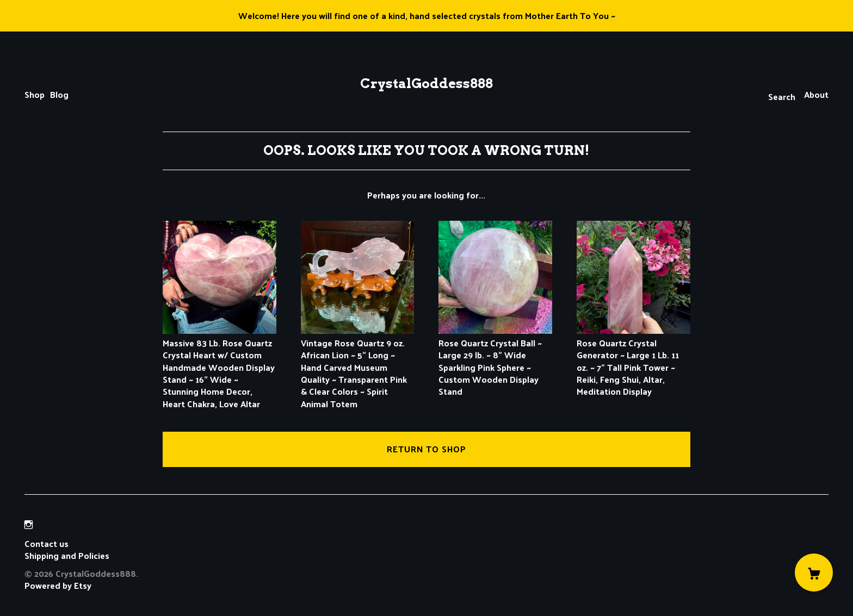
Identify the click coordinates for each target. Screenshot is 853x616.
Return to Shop (426, 449)
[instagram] (29, 525)
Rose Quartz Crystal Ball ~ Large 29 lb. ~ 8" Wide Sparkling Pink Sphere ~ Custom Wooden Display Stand (495, 361)
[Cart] (814, 573)
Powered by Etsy (58, 585)
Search (782, 97)
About (816, 94)
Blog (59, 94)
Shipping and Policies (67, 555)
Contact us (47, 544)
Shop (35, 94)
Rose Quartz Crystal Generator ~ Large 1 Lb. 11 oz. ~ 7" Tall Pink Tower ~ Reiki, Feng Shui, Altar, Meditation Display (633, 361)
